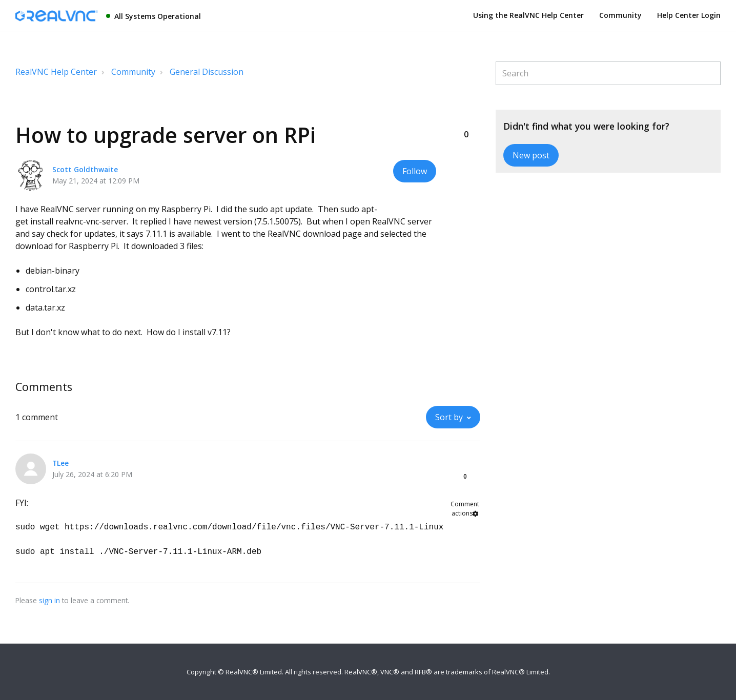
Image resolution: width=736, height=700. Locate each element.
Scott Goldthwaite (85, 169)
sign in (49, 600)
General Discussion (207, 72)
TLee (60, 463)
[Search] (608, 73)
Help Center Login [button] (689, 15)
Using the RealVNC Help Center (528, 15)
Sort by (449, 417)
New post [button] (531, 155)
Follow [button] (415, 171)
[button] (466, 117)
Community (620, 15)
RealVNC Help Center (56, 72)
